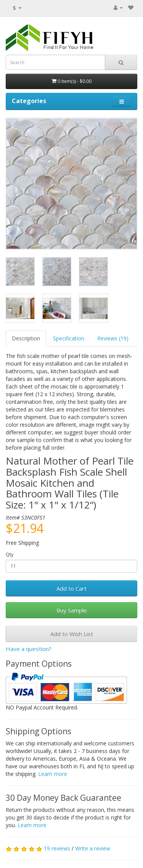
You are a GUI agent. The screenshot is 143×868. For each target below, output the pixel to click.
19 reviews (57, 848)
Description (26, 338)
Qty (10, 555)
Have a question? (29, 649)
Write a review (93, 848)
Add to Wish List (72, 634)
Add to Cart (71, 588)
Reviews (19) (113, 338)
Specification (69, 338)
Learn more (53, 774)
